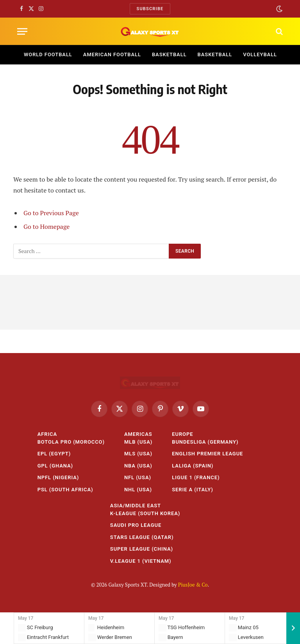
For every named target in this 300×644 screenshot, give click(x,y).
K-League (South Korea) (145, 513)
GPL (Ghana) (55, 466)
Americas (138, 434)
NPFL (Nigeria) (58, 477)
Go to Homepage (46, 227)
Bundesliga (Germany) (205, 442)
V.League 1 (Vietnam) (141, 561)
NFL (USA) (138, 477)
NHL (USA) (138, 490)
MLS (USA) (138, 454)
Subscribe (150, 9)
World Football (48, 54)
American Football (112, 54)
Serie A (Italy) (193, 490)
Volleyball (260, 54)
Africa (47, 434)
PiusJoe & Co (193, 585)
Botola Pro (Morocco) (71, 442)
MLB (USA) (138, 442)
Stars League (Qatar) (142, 537)
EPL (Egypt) (54, 454)
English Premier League (207, 454)
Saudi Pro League (136, 525)
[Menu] (22, 31)
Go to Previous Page (51, 213)
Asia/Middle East (136, 506)
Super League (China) (142, 549)
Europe (182, 434)
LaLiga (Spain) (193, 466)
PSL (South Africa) (65, 490)
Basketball (169, 54)
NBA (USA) (138, 466)
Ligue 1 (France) (196, 477)
